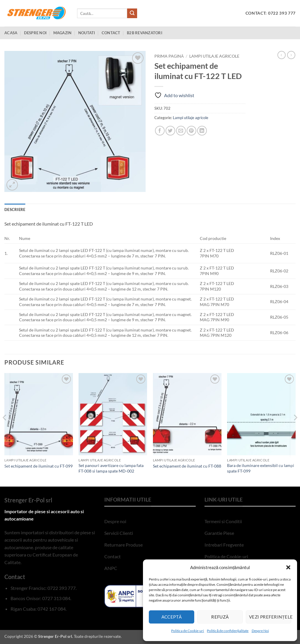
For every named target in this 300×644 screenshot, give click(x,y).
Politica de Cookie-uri (187, 631)
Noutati (87, 33)
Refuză (220, 617)
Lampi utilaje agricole (214, 56)
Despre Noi (260, 631)
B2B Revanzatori (145, 33)
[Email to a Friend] (181, 131)
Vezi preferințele (270, 617)
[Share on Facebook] (160, 131)
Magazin (63, 33)
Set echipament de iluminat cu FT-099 (39, 466)
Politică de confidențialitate (228, 631)
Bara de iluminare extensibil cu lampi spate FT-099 (261, 468)
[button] (288, 567)
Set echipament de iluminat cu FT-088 (187, 466)
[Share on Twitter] (170, 131)
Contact (111, 33)
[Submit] (132, 13)
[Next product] (282, 55)
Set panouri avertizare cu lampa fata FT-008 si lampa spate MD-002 (111, 468)
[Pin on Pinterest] (191, 131)
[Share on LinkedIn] (202, 131)
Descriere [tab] (15, 209)
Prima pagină (169, 56)
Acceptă (172, 617)
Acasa (11, 33)
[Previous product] (291, 55)
